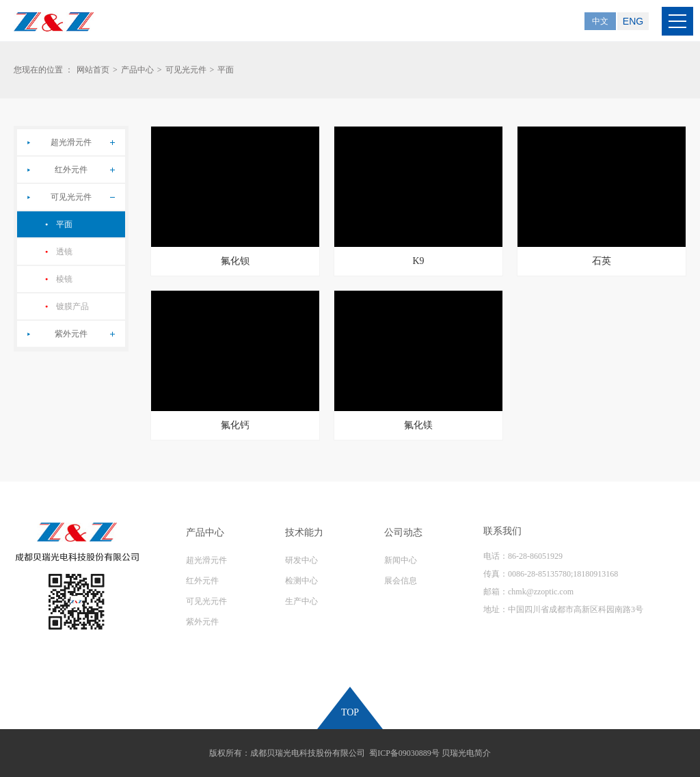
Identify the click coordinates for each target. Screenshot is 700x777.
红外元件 (71, 170)
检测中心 (301, 581)
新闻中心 (401, 560)
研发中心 (301, 560)
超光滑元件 (71, 142)
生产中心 (301, 601)
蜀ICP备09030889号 (404, 753)
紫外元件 (71, 334)
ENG (633, 21)
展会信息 (401, 581)
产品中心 (137, 70)
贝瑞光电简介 (466, 753)
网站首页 (93, 70)
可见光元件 (186, 70)
